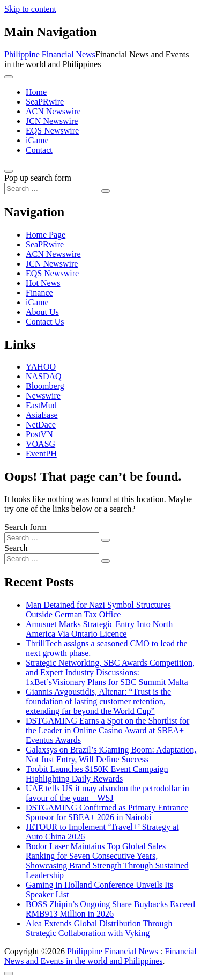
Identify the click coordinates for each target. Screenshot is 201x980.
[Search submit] (106, 191)
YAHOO (41, 367)
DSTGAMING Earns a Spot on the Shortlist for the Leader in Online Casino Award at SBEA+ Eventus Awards (107, 730)
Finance (39, 293)
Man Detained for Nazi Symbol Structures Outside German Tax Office (98, 610)
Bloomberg (45, 386)
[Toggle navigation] (9, 77)
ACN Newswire (53, 111)
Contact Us (45, 322)
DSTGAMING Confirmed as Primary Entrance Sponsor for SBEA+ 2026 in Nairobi (107, 812)
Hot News (43, 283)
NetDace (41, 425)
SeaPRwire (45, 102)
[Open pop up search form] (9, 171)
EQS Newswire (52, 131)
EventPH (41, 454)
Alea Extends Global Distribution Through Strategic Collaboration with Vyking (99, 928)
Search (16, 548)
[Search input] (52, 189)
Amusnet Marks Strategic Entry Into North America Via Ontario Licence (99, 629)
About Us (42, 312)
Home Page (46, 235)
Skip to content (30, 9)
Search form (25, 527)
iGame (37, 140)
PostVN (39, 434)
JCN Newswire (52, 121)
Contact (39, 150)
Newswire (43, 396)
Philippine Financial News (50, 54)
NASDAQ (44, 376)
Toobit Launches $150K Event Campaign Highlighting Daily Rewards (97, 774)
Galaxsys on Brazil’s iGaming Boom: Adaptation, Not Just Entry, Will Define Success (111, 754)
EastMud (41, 405)
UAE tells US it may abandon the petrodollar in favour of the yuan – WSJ (107, 793)
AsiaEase (42, 415)
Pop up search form (38, 178)
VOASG (40, 444)
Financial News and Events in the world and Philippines (100, 956)
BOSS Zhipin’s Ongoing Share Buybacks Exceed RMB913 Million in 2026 (110, 909)
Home (36, 92)
